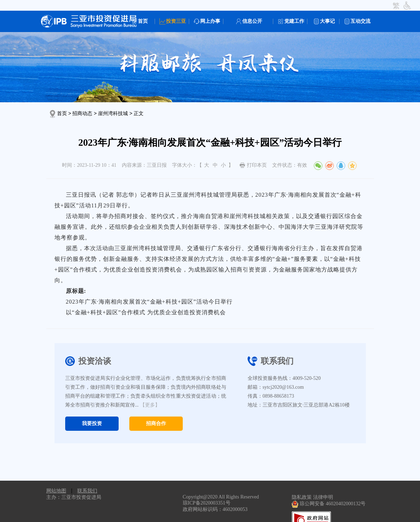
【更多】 (150, 405)
